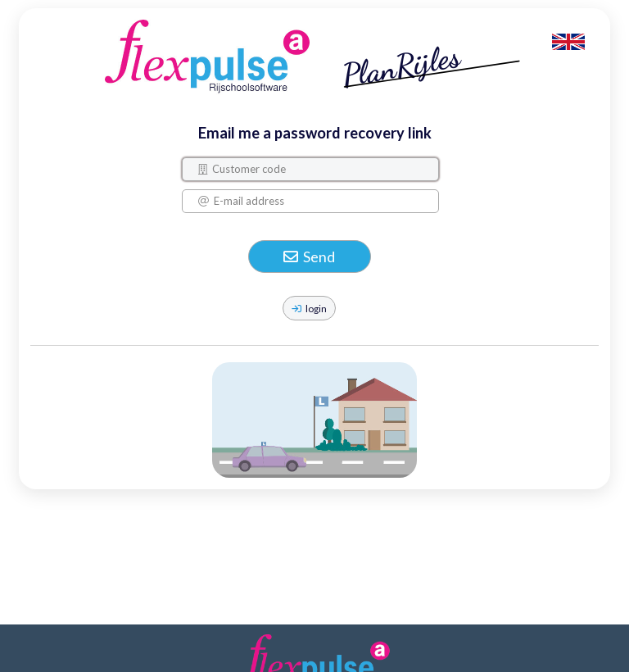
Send (309, 257)
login (309, 308)
